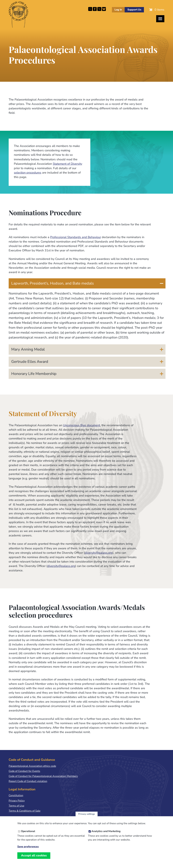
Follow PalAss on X (99, 9)
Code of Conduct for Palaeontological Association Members (43, 776)
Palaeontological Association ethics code (32, 766)
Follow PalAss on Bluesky (104, 9)
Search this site (90, 9)
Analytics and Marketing (106, 831)
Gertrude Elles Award (30, 362)
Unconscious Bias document (82, 425)
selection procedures (28, 173)
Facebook (95, 9)
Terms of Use (16, 806)
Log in (118, 10)
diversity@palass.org (99, 553)
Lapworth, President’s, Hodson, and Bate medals (53, 283)
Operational (28, 831)
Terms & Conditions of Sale (25, 811)
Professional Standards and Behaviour (76, 237)
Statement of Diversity (67, 164)
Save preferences (28, 847)
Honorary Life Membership (34, 374)
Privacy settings (87, 814)
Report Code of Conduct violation (28, 781)
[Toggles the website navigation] (160, 19)
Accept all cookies (34, 855)
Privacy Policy (17, 801)
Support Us (134, 10)
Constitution (16, 795)
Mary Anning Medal (28, 349)
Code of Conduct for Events (24, 771)
